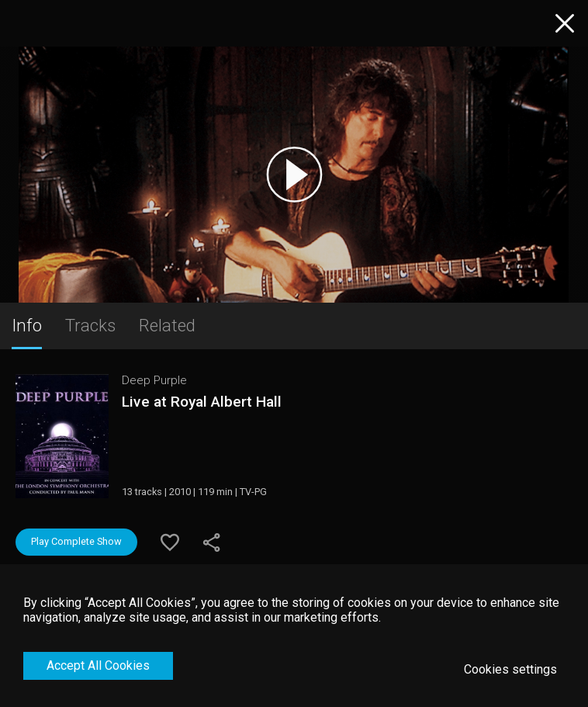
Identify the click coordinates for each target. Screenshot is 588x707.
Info (27, 325)
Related (167, 325)
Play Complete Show (76, 541)
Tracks (90, 325)
